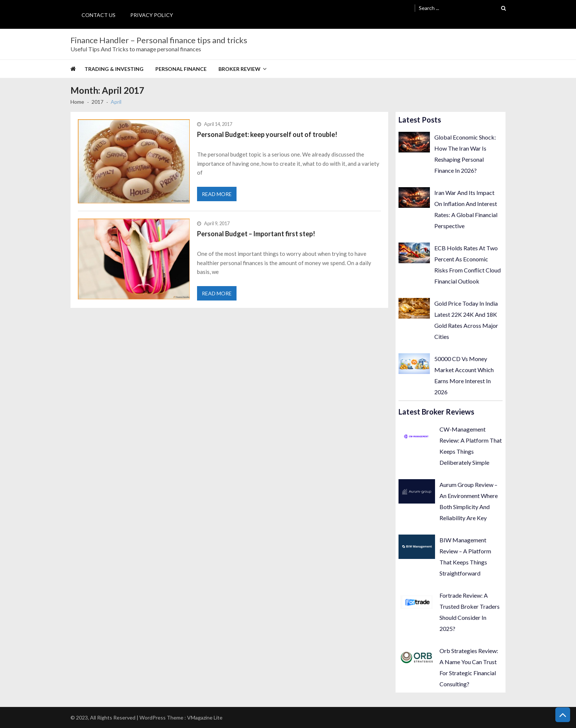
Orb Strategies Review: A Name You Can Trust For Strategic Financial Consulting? (469, 667)
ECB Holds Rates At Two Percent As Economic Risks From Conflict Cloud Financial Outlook (468, 265)
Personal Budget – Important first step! (256, 234)
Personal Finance (181, 69)
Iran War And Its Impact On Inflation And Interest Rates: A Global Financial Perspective (466, 209)
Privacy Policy (152, 15)
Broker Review (239, 69)
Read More (217, 194)
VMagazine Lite (205, 717)
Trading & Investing (114, 69)
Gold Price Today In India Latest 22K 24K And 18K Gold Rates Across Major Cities (466, 320)
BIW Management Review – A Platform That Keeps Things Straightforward (465, 557)
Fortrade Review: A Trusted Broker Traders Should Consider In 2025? (470, 612)
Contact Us (99, 15)
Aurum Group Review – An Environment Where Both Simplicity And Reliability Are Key (469, 501)
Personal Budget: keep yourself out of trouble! (267, 134)
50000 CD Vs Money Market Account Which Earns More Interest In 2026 (464, 375)
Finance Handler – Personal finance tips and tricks (159, 40)
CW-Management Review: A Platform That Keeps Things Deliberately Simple (471, 446)
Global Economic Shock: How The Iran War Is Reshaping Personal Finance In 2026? (465, 154)
